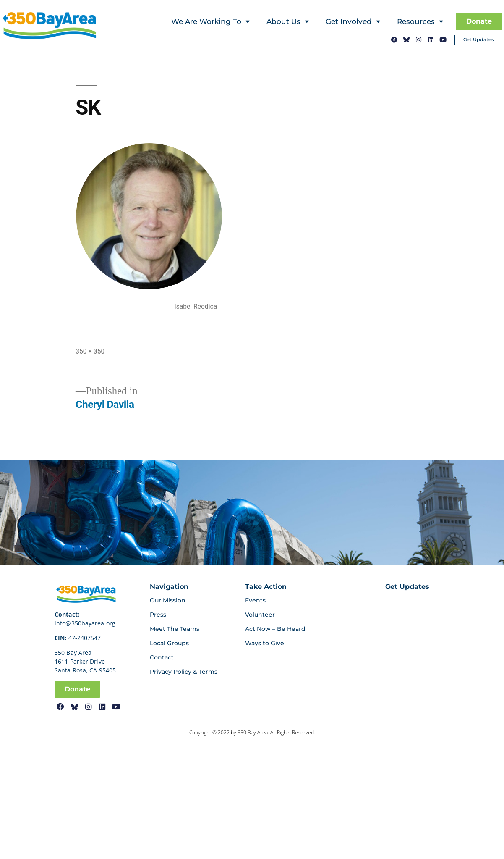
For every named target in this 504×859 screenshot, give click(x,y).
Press (158, 615)
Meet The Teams (175, 629)
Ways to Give (265, 643)
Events (255, 600)
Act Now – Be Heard (275, 629)
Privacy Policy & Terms (184, 672)
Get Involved (353, 22)
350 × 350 (90, 351)
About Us (288, 22)
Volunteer (260, 615)
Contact (162, 657)
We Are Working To (210, 22)
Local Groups (169, 643)
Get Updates (479, 39)
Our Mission (168, 600)
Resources (420, 22)
